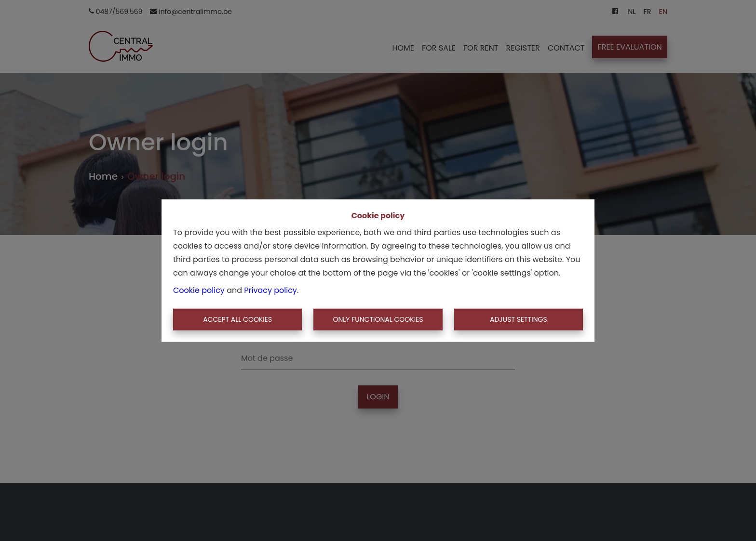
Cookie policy (199, 290)
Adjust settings (519, 319)
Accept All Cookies (237, 319)
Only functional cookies (378, 319)
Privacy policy (270, 290)
